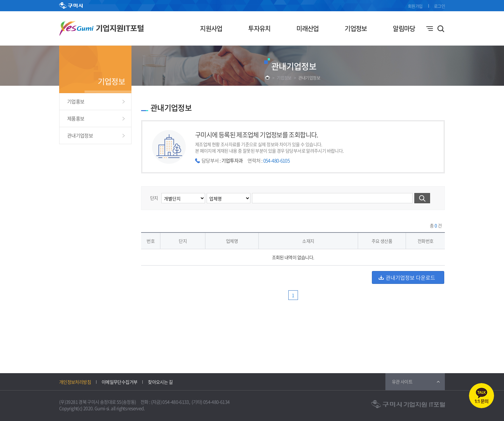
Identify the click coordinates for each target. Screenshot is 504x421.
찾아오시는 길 (160, 382)
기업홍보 (76, 101)
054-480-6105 (276, 161)
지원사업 (211, 28)
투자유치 (259, 28)
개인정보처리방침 (75, 382)
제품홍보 (76, 118)
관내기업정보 (309, 78)
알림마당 (404, 28)
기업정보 (356, 28)
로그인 (439, 6)
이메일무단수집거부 (119, 382)
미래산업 (307, 28)
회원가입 (415, 6)
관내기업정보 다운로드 (410, 277)
